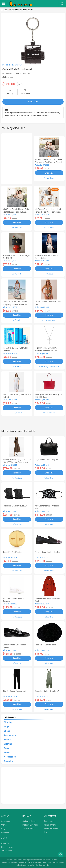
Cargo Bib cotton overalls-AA (47, 691)
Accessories (10, 735)
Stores (4, 825)
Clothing (8, 722)
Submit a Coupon (51, 828)
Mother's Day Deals (30, 825)
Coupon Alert (49, 821)
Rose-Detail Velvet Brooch (46, 645)
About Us (5, 843)
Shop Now (33, 102)
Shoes (7, 731)
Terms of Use (7, 851)
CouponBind (48, 862)
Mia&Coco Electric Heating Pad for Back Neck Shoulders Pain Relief (48, 212)
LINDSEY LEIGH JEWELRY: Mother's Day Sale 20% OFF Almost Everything (46, 351)
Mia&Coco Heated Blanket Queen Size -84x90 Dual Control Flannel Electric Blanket (49, 162)
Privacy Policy (7, 847)
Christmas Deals (29, 821)
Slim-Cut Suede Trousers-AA (14, 691)
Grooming (9, 761)
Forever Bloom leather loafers (48, 552)
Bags (6, 727)
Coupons (5, 832)
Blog (3, 828)
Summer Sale (28, 828)
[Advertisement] (17, 158)
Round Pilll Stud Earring (12, 552)
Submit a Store (50, 825)
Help (46, 832)
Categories (6, 821)
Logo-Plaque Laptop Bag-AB (47, 460)
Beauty (7, 740)
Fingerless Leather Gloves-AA (15, 506)
